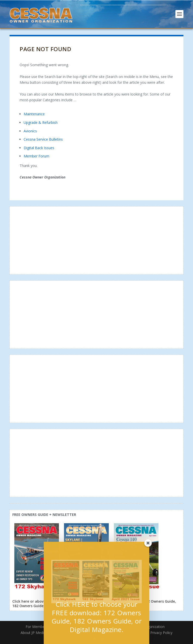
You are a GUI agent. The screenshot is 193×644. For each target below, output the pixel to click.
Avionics (30, 131)
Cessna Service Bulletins (43, 139)
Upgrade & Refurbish (41, 122)
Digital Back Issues (39, 148)
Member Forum (36, 156)
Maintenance (34, 114)
